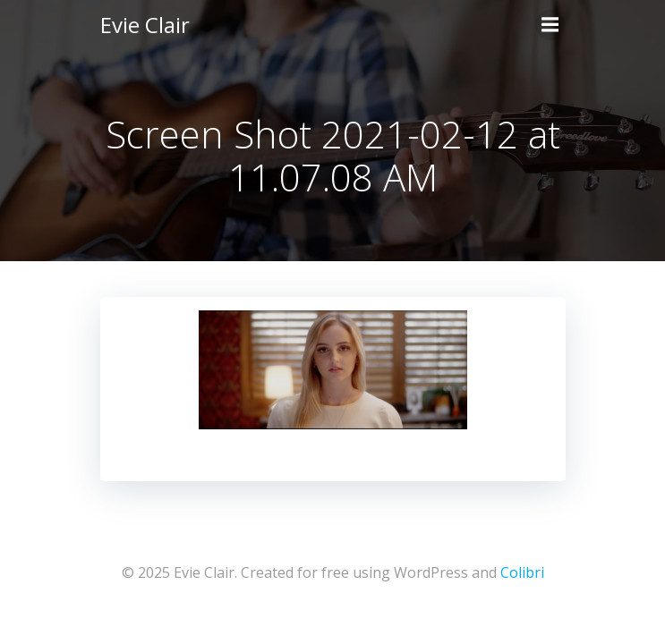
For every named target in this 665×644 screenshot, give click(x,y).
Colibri (522, 572)
